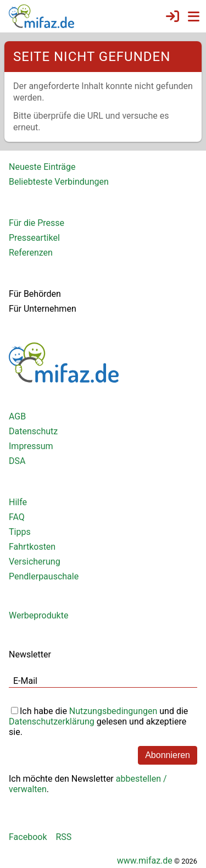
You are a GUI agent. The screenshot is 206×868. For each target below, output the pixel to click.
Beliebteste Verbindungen (59, 182)
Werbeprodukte (38, 615)
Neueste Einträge (42, 167)
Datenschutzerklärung (52, 722)
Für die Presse (37, 223)
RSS (63, 837)
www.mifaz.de (145, 861)
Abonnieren (168, 755)
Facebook (28, 837)
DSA (17, 461)
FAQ (17, 517)
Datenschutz (33, 431)
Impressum (31, 446)
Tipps (20, 532)
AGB (17, 416)
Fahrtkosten (32, 547)
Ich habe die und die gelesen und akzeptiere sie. (98, 720)
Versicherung (35, 562)
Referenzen (31, 253)
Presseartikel (34, 238)
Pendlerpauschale (44, 576)
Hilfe (18, 502)
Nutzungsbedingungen (113, 711)
